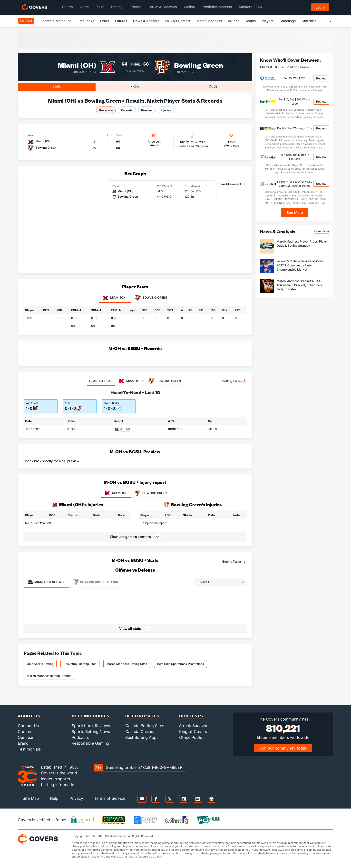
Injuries (234, 21)
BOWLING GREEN (150, 493)
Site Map (31, 798)
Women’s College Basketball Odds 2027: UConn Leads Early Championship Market (300, 265)
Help (54, 798)
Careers (25, 731)
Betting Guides (91, 716)
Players (268, 21)
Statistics (309, 21)
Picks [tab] (135, 86)
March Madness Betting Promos (49, 676)
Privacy (76, 798)
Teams (250, 21)
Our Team (27, 737)
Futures (121, 21)
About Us (29, 716)
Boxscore (106, 110)
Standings (288, 21)
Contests (191, 716)
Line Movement (230, 184)
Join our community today (283, 748)
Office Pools (190, 737)
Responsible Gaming (90, 743)
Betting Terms (234, 381)
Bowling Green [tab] (151, 298)
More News (322, 231)
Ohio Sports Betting (40, 664)
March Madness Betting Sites (127, 664)
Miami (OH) (77, 65)
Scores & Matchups (56, 21)
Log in (320, 7)
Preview (147, 110)
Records (127, 110)
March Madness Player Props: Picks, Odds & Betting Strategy (302, 244)
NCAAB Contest (178, 21)
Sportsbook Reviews (91, 726)
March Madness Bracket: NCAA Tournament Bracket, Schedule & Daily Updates (300, 285)
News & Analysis (146, 21)
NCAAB (26, 21)
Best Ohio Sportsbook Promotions (180, 664)
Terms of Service (110, 798)
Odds (105, 21)
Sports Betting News (91, 731)
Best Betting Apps (142, 737)
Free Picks (86, 21)
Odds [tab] (213, 86)
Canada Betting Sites (145, 726)
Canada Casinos (140, 731)
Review (321, 78)
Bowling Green (199, 65)
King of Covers (193, 731)
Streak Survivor (193, 726)
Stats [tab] (57, 86)
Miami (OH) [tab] (115, 298)
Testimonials (29, 749)
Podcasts (80, 737)
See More (295, 212)
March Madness (209, 21)
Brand (23, 743)
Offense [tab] (46, 582)
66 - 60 (125, 429)
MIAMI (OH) (116, 493)
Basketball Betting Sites (80, 664)
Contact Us (28, 726)
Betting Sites (142, 716)
